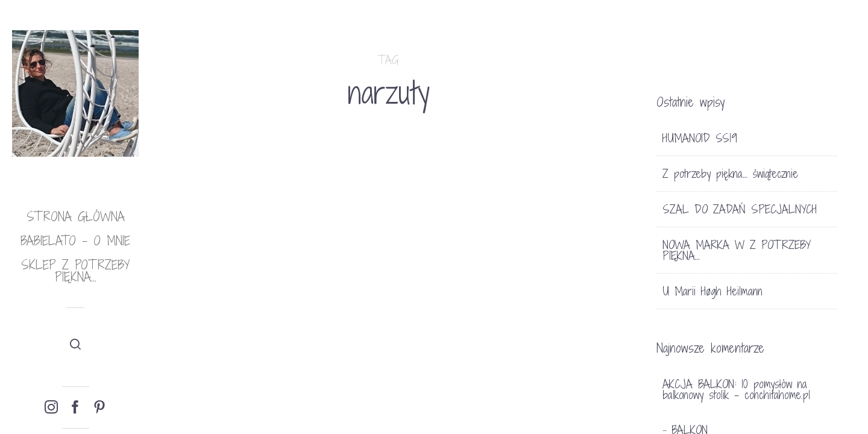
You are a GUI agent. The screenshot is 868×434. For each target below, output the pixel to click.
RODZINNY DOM (383, 304)
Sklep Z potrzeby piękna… (75, 271)
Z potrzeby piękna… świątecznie (730, 174)
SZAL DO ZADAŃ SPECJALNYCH (740, 209)
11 (419, 282)
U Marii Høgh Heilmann (712, 291)
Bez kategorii (366, 282)
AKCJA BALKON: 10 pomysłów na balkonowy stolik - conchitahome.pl (736, 389)
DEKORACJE (207, 266)
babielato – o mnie (75, 241)
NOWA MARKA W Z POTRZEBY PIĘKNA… (737, 250)
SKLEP (250, 266)
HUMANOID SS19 (700, 138)
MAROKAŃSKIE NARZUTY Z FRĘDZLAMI (219, 344)
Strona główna (76, 217)
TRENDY (186, 281)
